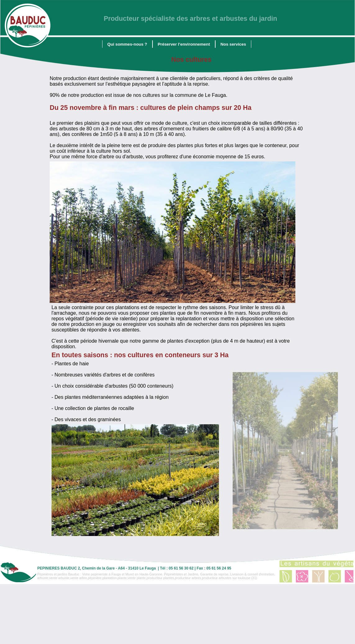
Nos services (233, 44)
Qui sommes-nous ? (127, 44)
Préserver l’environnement (184, 44)
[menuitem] (127, 44)
